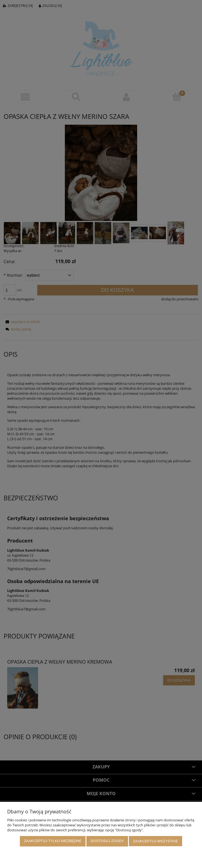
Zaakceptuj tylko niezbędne (53, 841)
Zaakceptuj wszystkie (156, 841)
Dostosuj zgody (107, 841)
